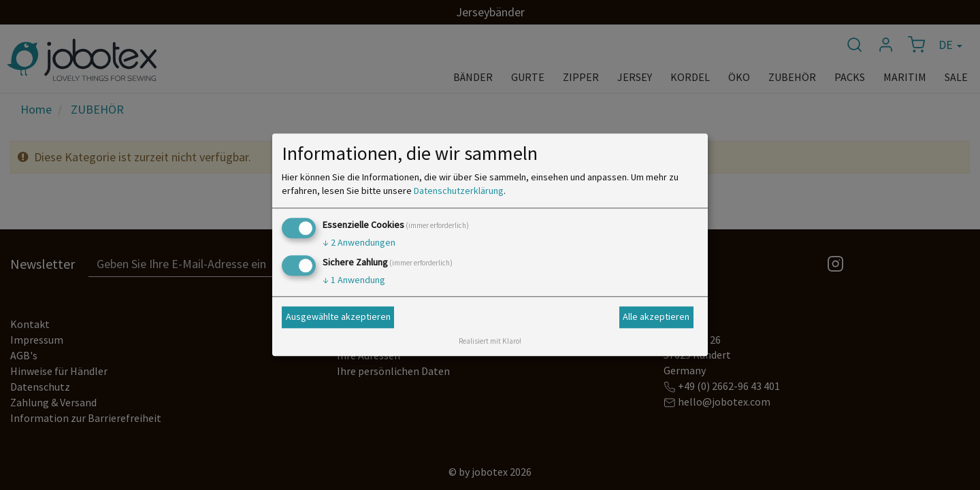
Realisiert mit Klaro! (490, 342)
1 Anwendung (354, 280)
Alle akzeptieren (656, 316)
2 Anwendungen (359, 242)
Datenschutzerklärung (459, 191)
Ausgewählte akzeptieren (338, 316)
